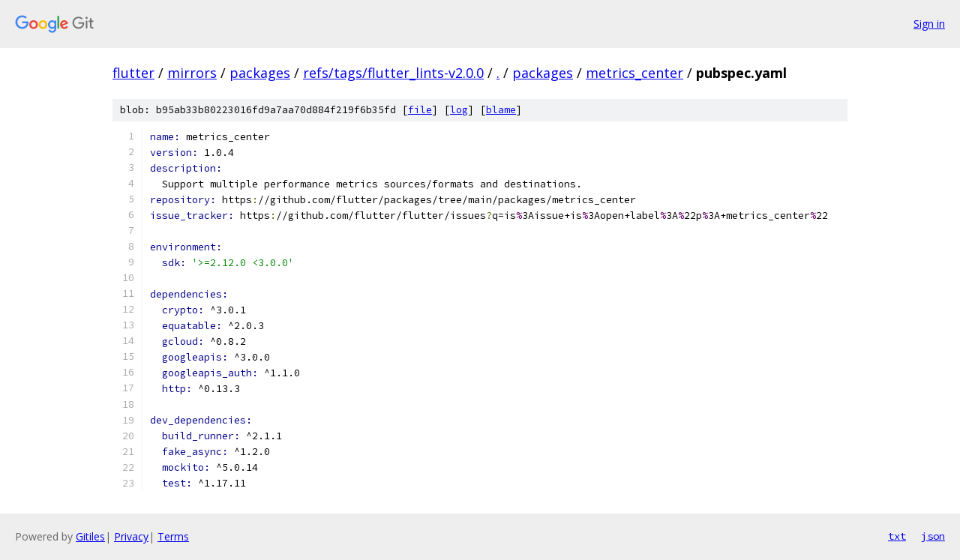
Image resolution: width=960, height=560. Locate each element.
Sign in (929, 24)
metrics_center (634, 73)
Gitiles (90, 536)
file (420, 110)
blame (501, 110)
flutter (133, 73)
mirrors (192, 73)
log (459, 110)
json (933, 536)
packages (260, 73)
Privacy (131, 536)
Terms (173, 536)
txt (897, 536)
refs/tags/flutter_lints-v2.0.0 (393, 73)
